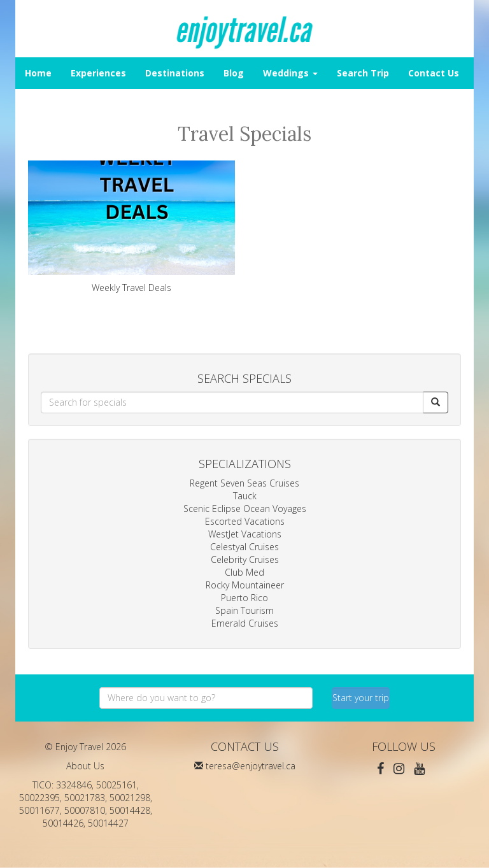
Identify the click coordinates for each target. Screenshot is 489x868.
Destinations (175, 73)
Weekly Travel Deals (131, 227)
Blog (234, 73)
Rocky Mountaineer (245, 585)
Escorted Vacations (245, 521)
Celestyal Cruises (244, 547)
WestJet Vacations (245, 534)
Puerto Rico (244, 598)
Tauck (245, 496)
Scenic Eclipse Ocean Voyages (245, 509)
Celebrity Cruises (245, 559)
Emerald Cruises (245, 623)
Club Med (244, 572)
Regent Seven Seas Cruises (244, 483)
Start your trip (361, 698)
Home (38, 73)
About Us (85, 766)
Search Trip (363, 73)
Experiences (98, 73)
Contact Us (434, 73)
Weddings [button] (290, 73)
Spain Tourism (244, 610)
